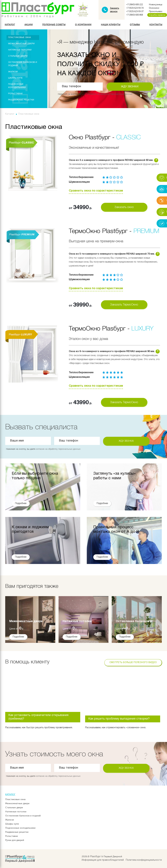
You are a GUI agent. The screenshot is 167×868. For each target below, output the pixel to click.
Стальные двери (18, 56)
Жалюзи (13, 72)
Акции (29, 24)
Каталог (10, 24)
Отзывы (135, 24)
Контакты (156, 24)
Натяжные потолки (20, 50)
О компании (83, 24)
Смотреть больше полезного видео (133, 663)
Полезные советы (54, 24)
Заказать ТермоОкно (124, 305)
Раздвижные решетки (21, 100)
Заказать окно (124, 207)
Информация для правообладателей (103, 860)
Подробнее (18, 637)
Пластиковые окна (19, 38)
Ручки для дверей (15, 840)
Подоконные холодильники (17, 86)
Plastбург (95, 857)
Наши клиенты (111, 24)
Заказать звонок (114, 10)
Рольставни (15, 94)
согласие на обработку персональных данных (110, 94)
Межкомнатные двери (21, 44)
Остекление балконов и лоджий (23, 64)
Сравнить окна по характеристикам (96, 191)
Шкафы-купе (15, 78)
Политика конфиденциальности (144, 860)
